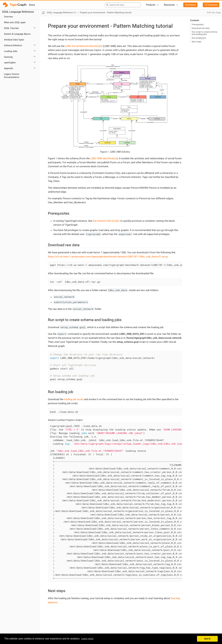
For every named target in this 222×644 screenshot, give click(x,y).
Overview (8, 17)
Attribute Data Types (14, 40)
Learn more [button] (87, 639)
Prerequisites (198, 25)
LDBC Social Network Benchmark (84, 46)
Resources (169, 5)
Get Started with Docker (106, 221)
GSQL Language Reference (18, 12)
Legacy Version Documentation (12, 76)
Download (190, 5)
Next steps (197, 42)
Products (151, 5)
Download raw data (201, 28)
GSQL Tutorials (11, 28)
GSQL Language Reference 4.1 (62, 13)
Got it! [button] (207, 639)
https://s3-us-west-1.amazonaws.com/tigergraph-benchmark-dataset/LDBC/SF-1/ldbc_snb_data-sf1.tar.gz (108, 257)
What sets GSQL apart (15, 22)
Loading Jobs (11, 51)
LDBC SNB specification (104, 158)
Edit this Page (214, 13)
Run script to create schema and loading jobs (204, 33)
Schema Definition (13, 45)
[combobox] (122, 5)
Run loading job (199, 38)
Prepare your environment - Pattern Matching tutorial (106, 13)
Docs (32, 5)
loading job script (74, 399)
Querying (8, 57)
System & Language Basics (17, 34)
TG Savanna (211, 5)
